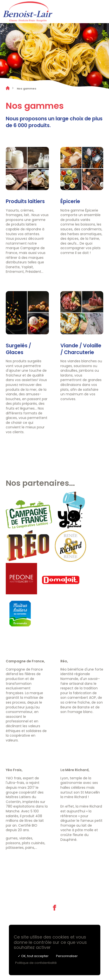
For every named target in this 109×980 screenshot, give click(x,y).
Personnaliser (67, 956)
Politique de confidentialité (36, 963)
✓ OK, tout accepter (33, 956)
